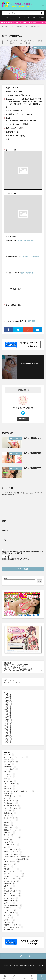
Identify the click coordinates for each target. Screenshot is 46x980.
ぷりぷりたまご (11, 898)
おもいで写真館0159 (33, 438)
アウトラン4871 (11, 820)
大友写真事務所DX (12, 806)
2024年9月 (7, 724)
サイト (4, 540)
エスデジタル (10, 864)
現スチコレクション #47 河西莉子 (15, 666)
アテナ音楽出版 (11, 827)
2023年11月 (8, 738)
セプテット (9, 903)
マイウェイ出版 (11, 801)
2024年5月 (7, 729)
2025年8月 (7, 708)
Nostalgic (9, 759)
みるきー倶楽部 (11, 818)
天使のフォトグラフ (12, 925)
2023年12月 (8, 737)
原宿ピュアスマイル (12, 830)
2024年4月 (7, 731)
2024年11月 (8, 721)
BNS (7, 779)
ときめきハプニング (12, 837)
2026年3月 (7, 697)
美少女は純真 (10, 781)
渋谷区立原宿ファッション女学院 (17, 857)
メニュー (23, 977)
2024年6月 (7, 728)
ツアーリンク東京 (12, 845)
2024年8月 (7, 725)
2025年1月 (7, 718)
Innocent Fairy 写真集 (13, 854)
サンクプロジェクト (12, 879)
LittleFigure (9, 832)
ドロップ (9, 842)
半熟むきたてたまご (12, 891)
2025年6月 (7, 710)
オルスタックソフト (12, 893)
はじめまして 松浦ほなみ (12, 667)
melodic (8, 823)
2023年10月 (8, 740)
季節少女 (9, 825)
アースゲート (10, 910)
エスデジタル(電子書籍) (13, 927)
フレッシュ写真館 (12, 784)
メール (5, 531)
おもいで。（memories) (10, 18)
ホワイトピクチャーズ (13, 852)
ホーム (5, 977)
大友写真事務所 (11, 803)
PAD (7, 847)
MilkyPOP (9, 754)
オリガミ (9, 866)
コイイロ (9, 815)
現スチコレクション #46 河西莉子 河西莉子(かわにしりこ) (23, 670)
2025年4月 (7, 713)
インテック (9, 886)
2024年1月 (7, 735)
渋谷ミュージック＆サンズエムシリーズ (19, 791)
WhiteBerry (10, 774)
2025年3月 (7, 715)
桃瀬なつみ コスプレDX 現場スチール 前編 (18, 664)
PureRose (9, 764)
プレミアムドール (12, 869)
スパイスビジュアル (12, 908)
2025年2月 (7, 716)
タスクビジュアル (12, 915)
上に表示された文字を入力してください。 (16, 559)
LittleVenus (9, 883)
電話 (32, 977)
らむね (8, 888)
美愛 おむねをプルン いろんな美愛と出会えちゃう (20, 669)
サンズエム (9, 776)
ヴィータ (9, 835)
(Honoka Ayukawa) (31, 257)
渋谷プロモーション (12, 796)
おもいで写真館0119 (33, 453)
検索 (5, 579)
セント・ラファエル (12, 808)
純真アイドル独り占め (13, 905)
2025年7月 (7, 709)
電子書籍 (32, 321)
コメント (6, 499)
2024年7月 (7, 727)
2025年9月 (7, 706)
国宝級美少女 (10, 813)
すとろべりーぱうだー (13, 871)
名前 (4, 521)
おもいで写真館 (17, 27)
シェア (14, 977)
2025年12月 (8, 702)
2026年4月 (7, 696)
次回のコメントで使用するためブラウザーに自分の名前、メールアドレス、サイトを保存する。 (22, 552)
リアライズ (9, 920)
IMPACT (8, 793)
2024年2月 (7, 734)
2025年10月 (8, 705)
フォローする (31, 367)
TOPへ (41, 977)
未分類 (6, 929)
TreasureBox (10, 767)
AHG (7, 772)
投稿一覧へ (22, 419)
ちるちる (9, 918)
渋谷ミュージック (12, 881)
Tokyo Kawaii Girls (25, 18)
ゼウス (8, 840)
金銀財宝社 (9, 789)
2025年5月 (7, 712)
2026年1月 (7, 700)
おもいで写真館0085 (33, 468)
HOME (6, 27)
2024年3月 (7, 732)
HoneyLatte (10, 786)
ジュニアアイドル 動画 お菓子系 (16, 859)
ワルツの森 (9, 810)
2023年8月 (7, 743)
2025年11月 (8, 703)
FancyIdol (9, 922)
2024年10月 (8, 722)
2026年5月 (7, 694)
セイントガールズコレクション (16, 757)
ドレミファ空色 (11, 913)
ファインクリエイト (12, 849)
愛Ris (7, 798)
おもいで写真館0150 (33, 27)
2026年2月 (7, 699)
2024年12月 (8, 719)
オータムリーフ (11, 900)
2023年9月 (7, 741)
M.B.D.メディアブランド (14, 876)
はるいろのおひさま (12, 896)
